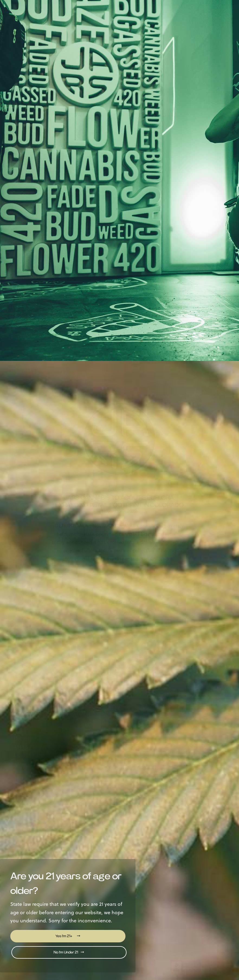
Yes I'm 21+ (68, 936)
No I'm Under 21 (69, 952)
